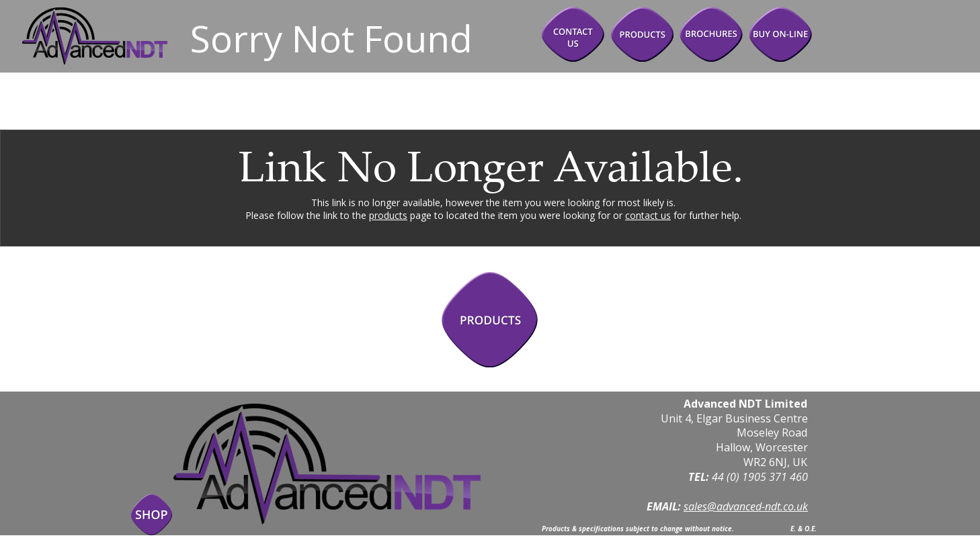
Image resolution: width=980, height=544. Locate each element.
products (388, 215)
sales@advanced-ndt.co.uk (746, 506)
